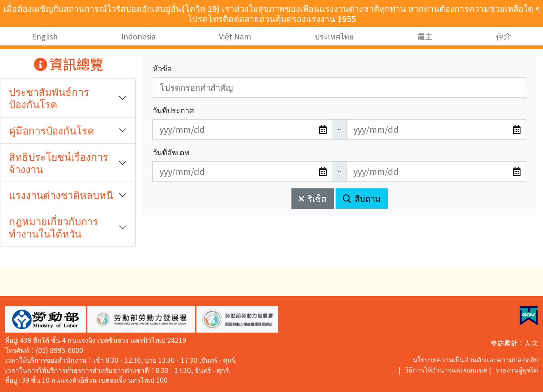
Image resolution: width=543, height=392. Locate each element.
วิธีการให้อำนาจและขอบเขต (446, 370)
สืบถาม (362, 198)
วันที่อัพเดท (171, 152)
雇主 (425, 36)
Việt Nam (235, 36)
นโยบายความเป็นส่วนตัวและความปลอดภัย (475, 360)
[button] (45, 319)
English (45, 36)
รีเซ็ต (313, 198)
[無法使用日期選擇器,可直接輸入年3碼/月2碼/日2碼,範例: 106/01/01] (242, 129)
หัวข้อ (162, 68)
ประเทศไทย (334, 36)
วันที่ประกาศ (173, 110)
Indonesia (139, 36)
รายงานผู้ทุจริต (517, 370)
